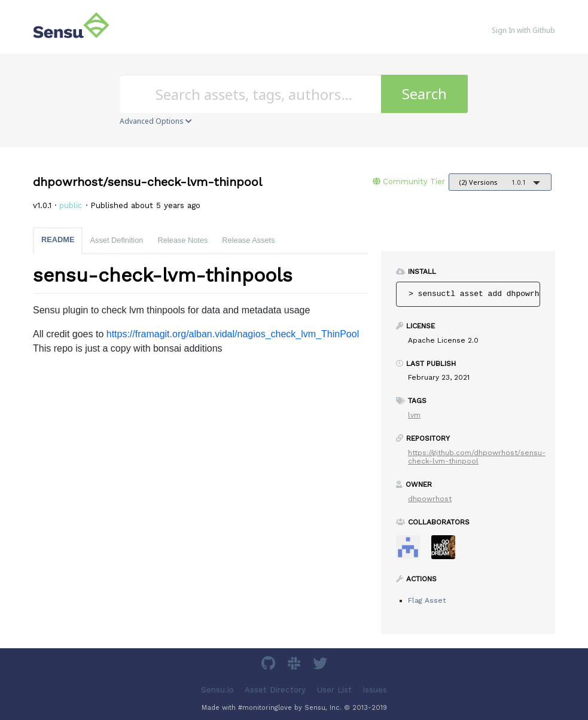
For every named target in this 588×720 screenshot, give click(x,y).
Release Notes (182, 240)
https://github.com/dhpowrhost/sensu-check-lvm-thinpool (477, 457)
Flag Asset (427, 600)
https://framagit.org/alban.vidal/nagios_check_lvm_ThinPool (233, 334)
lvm (414, 415)
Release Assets (248, 240)
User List (334, 690)
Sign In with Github (523, 30)
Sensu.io (217, 690)
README (58, 240)
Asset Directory (275, 690)
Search (424, 94)
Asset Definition (116, 240)
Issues (375, 690)
